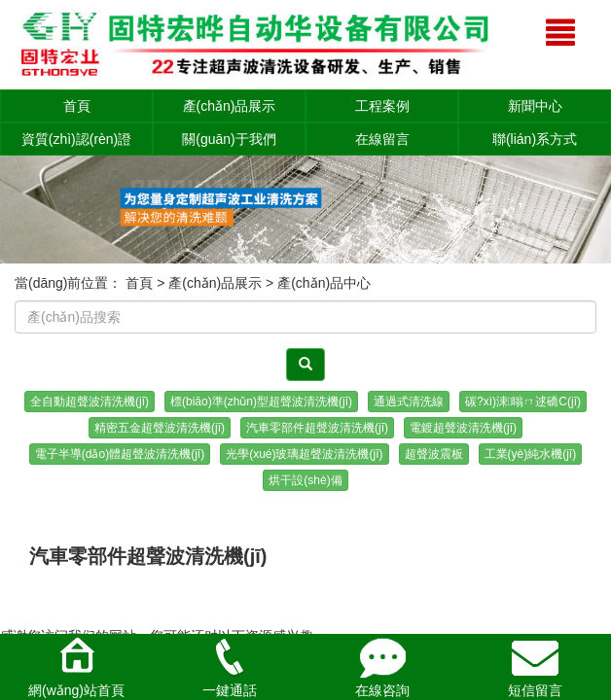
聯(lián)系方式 (535, 139)
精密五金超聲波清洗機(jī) (160, 428)
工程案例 (382, 106)
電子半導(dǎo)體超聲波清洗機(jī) (120, 454)
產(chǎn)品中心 (324, 283)
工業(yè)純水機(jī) (531, 454)
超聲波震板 (434, 454)
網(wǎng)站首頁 (76, 666)
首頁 (77, 106)
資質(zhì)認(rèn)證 (77, 139)
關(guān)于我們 (229, 139)
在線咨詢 (382, 666)
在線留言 (382, 139)
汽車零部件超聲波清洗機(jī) (317, 428)
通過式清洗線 (409, 402)
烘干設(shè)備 (305, 480)
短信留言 (535, 666)
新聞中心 (535, 106)
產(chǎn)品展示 (230, 106)
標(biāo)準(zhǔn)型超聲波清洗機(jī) (261, 402)
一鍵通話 (230, 666)
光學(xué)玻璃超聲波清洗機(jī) (304, 454)
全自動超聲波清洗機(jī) (90, 402)
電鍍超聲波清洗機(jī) (463, 428)
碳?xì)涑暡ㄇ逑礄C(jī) (523, 402)
